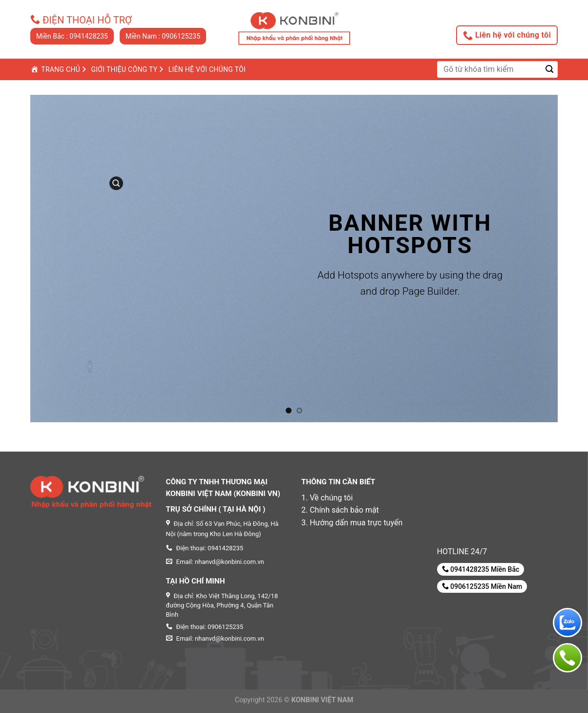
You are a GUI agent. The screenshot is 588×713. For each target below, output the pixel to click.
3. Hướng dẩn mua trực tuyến (352, 523)
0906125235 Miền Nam (482, 586)
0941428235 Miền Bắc (481, 569)
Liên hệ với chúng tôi (507, 35)
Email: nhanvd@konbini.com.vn (215, 638)
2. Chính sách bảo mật (340, 510)
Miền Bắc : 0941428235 (72, 36)
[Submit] (550, 69)
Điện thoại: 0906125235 (205, 627)
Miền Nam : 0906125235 (163, 36)
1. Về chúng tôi (327, 498)
